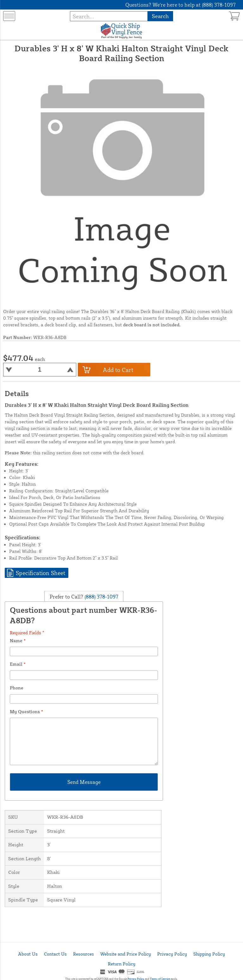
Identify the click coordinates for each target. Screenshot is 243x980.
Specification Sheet (40, 573)
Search (160, 16)
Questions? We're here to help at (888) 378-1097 (181, 5)
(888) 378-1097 (101, 596)
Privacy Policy (172, 954)
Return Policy (122, 964)
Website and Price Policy (126, 954)
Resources (84, 954)
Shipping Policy (209, 954)
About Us (28, 954)
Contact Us (55, 954)
